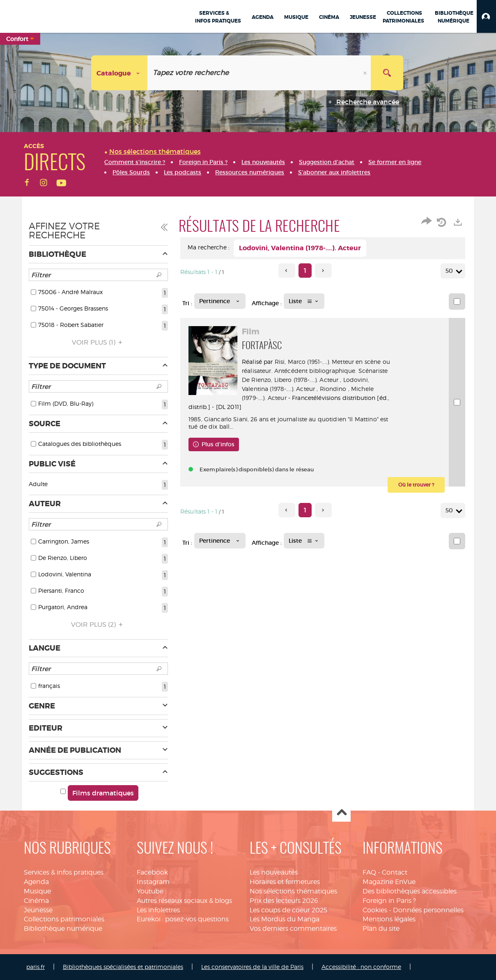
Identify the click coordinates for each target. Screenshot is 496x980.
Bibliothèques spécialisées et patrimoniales (123, 967)
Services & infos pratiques (64, 872)
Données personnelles (428, 910)
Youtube (150, 891)
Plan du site (381, 929)
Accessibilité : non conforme (361, 967)
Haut (341, 813)
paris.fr (36, 967)
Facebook (152, 872)
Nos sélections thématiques (293, 891)
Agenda (36, 882)
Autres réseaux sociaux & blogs (184, 901)
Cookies (375, 910)
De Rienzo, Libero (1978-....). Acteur (290, 380)
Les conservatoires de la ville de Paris (252, 967)
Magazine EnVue (389, 882)
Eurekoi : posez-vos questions (183, 919)
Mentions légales (389, 919)
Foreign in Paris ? (389, 901)
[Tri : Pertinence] (220, 301)
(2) (98, 625)
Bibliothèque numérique (63, 929)
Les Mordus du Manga (285, 919)
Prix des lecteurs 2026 (284, 901)
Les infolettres (158, 910)
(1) (98, 342)
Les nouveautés (274, 872)
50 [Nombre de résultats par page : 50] (450, 271)
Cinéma (36, 901)
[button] (486, 16)
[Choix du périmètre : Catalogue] (119, 73)
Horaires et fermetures (285, 882)
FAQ (369, 872)
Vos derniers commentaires (293, 929)
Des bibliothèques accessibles (410, 891)
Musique (37, 891)
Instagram (153, 882)
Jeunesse (38, 910)
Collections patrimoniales (64, 919)
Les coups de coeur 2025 (288, 910)
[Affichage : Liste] (304, 301)
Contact (395, 872)
